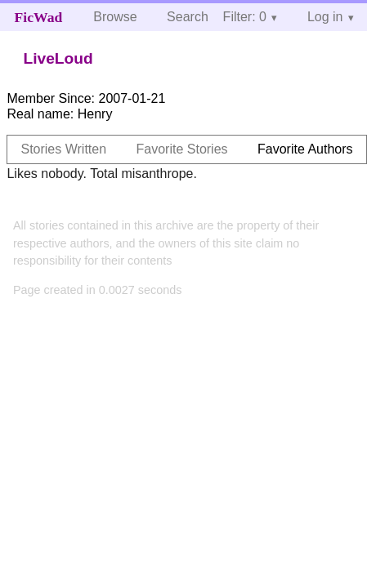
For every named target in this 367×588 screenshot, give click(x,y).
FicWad (39, 17)
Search (188, 17)
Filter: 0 (245, 17)
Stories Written (63, 149)
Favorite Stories (182, 149)
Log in (325, 17)
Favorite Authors (305, 149)
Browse (115, 17)
